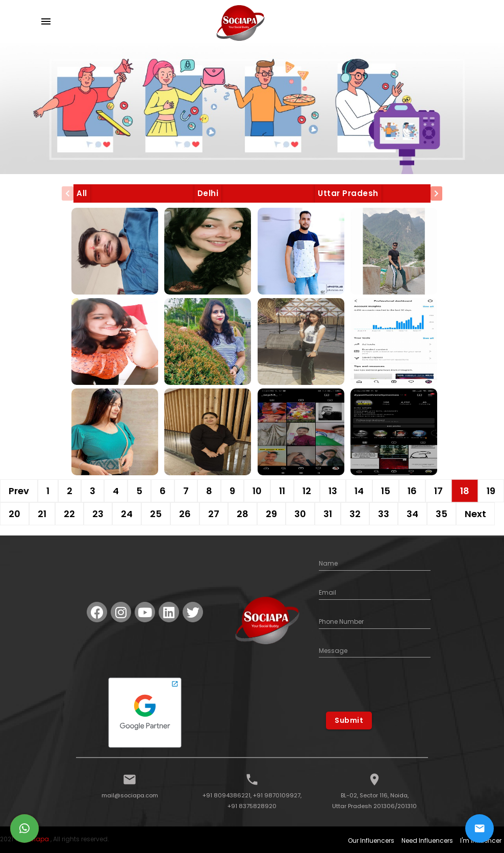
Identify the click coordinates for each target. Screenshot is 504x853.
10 (257, 491)
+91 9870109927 (277, 795)
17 (438, 491)
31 (328, 514)
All (82, 193)
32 (355, 514)
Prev (19, 491)
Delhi (208, 193)
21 (42, 514)
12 (307, 491)
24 (127, 514)
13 (333, 491)
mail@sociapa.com (130, 795)
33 (384, 514)
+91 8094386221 (226, 795)
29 (271, 514)
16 (412, 491)
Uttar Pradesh (348, 193)
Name (328, 563)
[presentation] (68, 193)
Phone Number (341, 622)
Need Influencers (427, 840)
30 (300, 514)
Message (333, 651)
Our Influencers (371, 840)
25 (156, 514)
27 (214, 514)
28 (243, 514)
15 (386, 491)
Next (475, 514)
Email (327, 592)
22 (69, 514)
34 (412, 514)
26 (185, 514)
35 (442, 514)
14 (359, 491)
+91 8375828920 (252, 806)
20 (15, 514)
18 (465, 491)
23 (98, 514)
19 (491, 491)
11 (282, 491)
